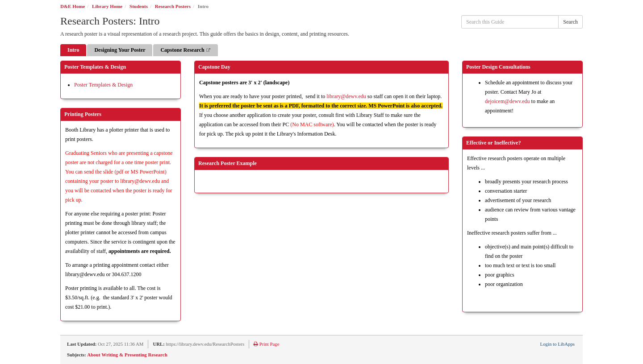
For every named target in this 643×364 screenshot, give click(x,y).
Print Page (266, 344)
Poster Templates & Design (103, 85)
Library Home (107, 6)
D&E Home (73, 6)
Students (139, 6)
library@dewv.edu (346, 96)
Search (570, 22)
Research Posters (173, 6)
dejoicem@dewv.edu (507, 101)
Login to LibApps (557, 344)
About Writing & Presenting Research (127, 355)
